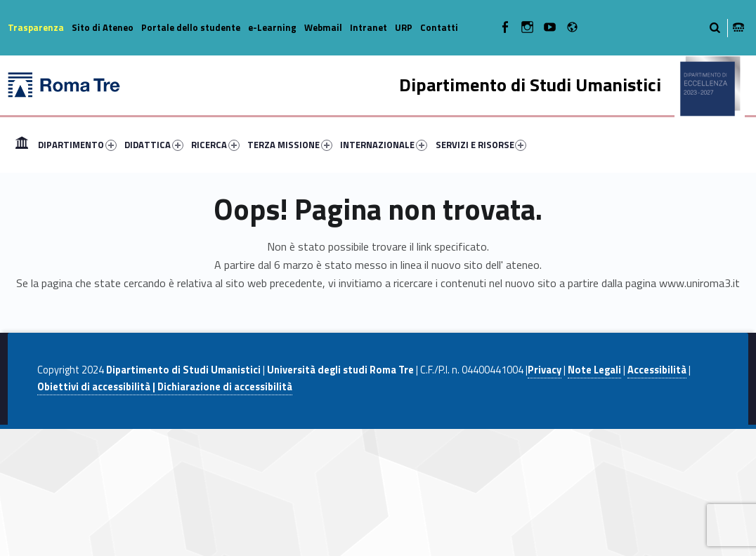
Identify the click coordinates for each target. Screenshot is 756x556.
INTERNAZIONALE (384, 145)
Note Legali (594, 370)
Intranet (369, 27)
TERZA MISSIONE (290, 145)
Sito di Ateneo (103, 27)
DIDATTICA (154, 145)
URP (404, 27)
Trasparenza (36, 27)
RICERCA (215, 145)
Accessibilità (657, 370)
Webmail (323, 27)
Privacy (545, 370)
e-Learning (272, 27)
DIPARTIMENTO (77, 145)
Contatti (439, 27)
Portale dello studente (191, 27)
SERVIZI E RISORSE (481, 145)
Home (22, 145)
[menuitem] (22, 145)
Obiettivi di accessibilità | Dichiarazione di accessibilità (165, 387)
